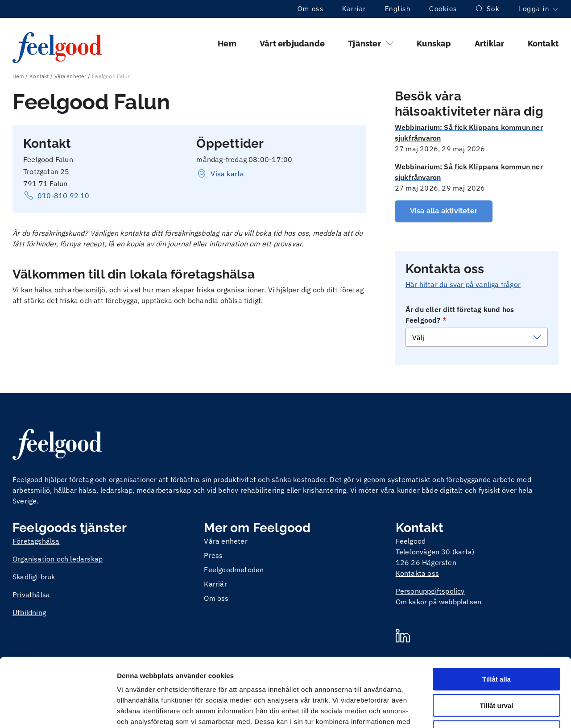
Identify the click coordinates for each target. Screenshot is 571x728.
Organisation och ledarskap (58, 559)
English (398, 9)
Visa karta (220, 174)
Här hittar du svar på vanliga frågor (463, 284)
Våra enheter (70, 76)
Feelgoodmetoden (234, 570)
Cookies (443, 9)
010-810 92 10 (56, 196)
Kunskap (434, 44)
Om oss (310, 9)
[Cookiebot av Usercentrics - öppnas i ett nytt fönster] (58, 711)
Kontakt (543, 44)
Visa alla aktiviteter (444, 211)
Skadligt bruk (34, 577)
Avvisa (497, 663)
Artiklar (490, 44)
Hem (227, 44)
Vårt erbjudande (292, 44)
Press (213, 555)
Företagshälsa (36, 541)
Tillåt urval (497, 637)
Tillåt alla (497, 610)
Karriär (354, 9)
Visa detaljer (485, 710)
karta (463, 552)
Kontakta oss (417, 573)
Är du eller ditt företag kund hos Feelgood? (460, 315)
